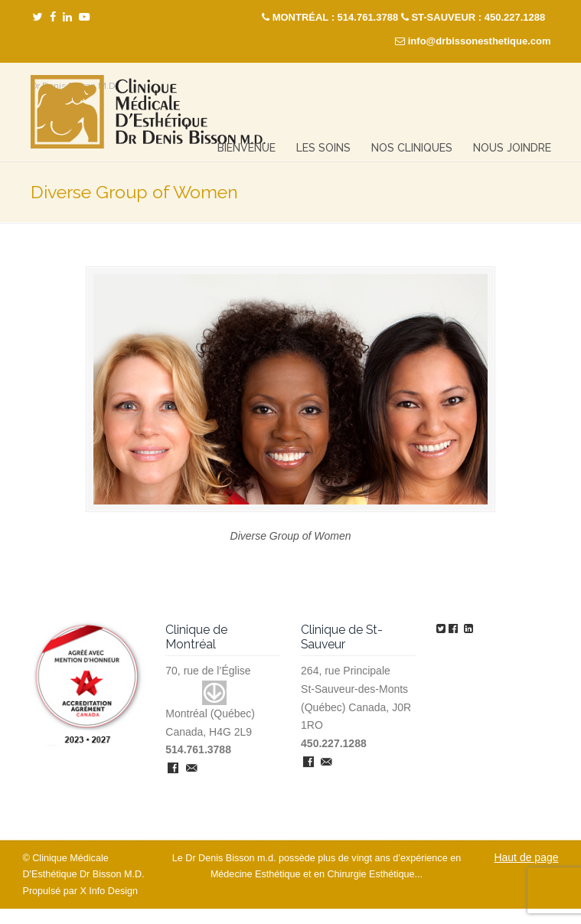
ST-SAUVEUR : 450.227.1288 (478, 17)
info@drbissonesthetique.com (480, 41)
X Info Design (109, 891)
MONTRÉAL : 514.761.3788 (336, 17)
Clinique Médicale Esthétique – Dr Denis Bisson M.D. (148, 112)
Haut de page (526, 857)
